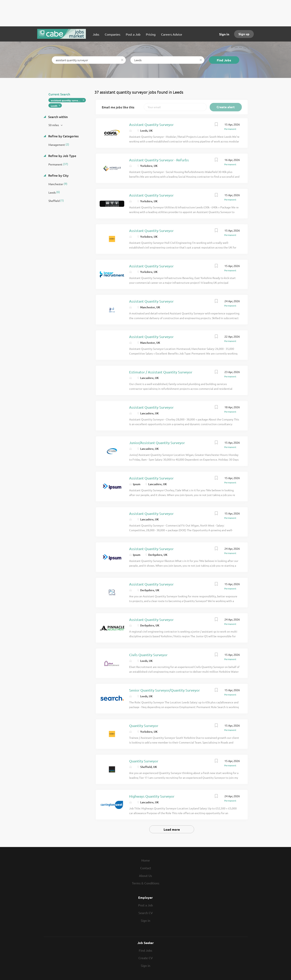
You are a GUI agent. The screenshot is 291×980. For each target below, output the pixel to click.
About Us (145, 876)
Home (146, 860)
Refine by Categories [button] (63, 136)
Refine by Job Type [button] (62, 156)
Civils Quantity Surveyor (148, 655)
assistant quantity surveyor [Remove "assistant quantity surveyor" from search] (66, 100)
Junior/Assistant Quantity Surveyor (157, 443)
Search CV (146, 913)
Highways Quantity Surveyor (152, 796)
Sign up (244, 34)
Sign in (224, 34)
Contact (146, 868)
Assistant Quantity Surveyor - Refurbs (159, 160)
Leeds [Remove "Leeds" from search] (54, 106)
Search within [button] (58, 117)
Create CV (146, 958)
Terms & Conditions (146, 883)
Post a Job (145, 905)
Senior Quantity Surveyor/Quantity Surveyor (164, 690)
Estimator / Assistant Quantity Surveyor (161, 372)
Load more (172, 829)
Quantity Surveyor (144, 726)
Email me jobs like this (118, 107)
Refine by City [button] (58, 175)
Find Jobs (224, 60)
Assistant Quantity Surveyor (151, 124)
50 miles (54, 125)
